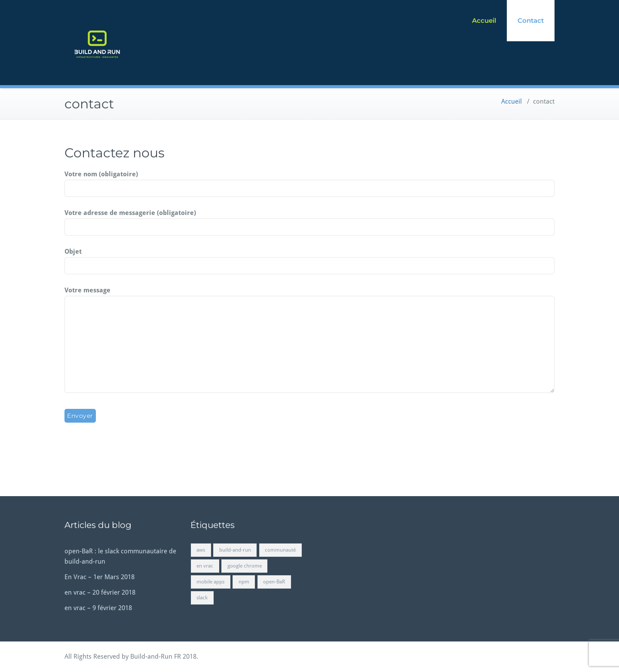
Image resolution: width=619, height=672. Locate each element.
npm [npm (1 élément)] (244, 582)
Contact (531, 20)
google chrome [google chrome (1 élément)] (245, 566)
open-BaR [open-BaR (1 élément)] (274, 582)
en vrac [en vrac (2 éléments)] (205, 566)
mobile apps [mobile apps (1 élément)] (210, 582)
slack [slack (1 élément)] (202, 598)
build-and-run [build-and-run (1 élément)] (235, 550)
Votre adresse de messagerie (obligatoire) (309, 220)
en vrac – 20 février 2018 (100, 592)
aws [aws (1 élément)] (201, 550)
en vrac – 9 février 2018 (98, 608)
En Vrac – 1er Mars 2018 (100, 577)
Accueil (484, 20)
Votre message (309, 341)
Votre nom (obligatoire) (309, 181)
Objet (309, 259)
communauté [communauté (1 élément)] (280, 550)
